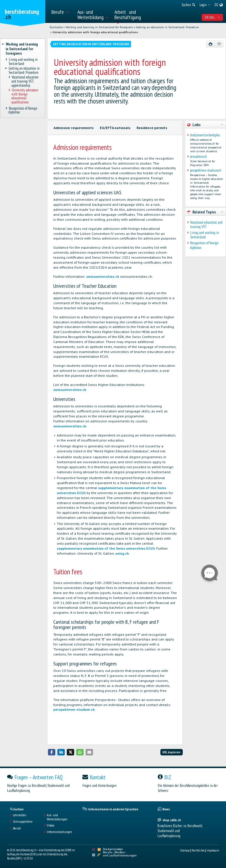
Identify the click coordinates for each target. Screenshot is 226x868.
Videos (50, 825)
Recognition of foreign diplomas (204, 245)
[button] (52, 752)
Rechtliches (198, 850)
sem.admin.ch (198, 157)
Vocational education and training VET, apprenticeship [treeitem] (25, 81)
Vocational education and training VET (206, 225)
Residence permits (152, 128)
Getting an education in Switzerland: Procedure (167, 27)
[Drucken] (211, 44)
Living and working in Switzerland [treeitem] (23, 62)
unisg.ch (122, 553)
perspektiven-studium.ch (74, 709)
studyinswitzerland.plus (205, 135)
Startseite (56, 27)
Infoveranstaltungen (59, 832)
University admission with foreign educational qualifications (95, 32)
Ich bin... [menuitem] (212, 17)
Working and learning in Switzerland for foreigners (99, 27)
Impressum (213, 850)
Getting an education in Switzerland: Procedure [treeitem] (24, 71)
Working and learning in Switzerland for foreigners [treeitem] (22, 49)
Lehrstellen (20, 815)
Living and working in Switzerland (205, 235)
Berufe (17, 828)
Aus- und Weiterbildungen (57, 817)
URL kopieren (171, 752)
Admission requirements (74, 128)
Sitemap (185, 850)
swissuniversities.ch (103, 276)
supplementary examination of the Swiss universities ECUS (106, 548)
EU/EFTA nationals (115, 128)
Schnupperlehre (23, 822)
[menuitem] (61, 11)
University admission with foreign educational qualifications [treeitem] (25, 96)
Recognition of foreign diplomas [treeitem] (23, 110)
